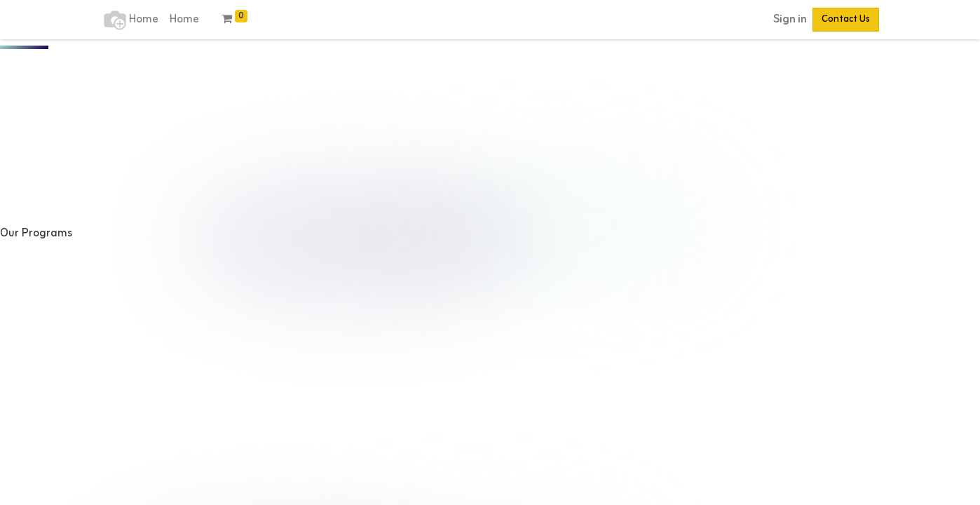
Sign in (790, 20)
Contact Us (846, 19)
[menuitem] (144, 20)
